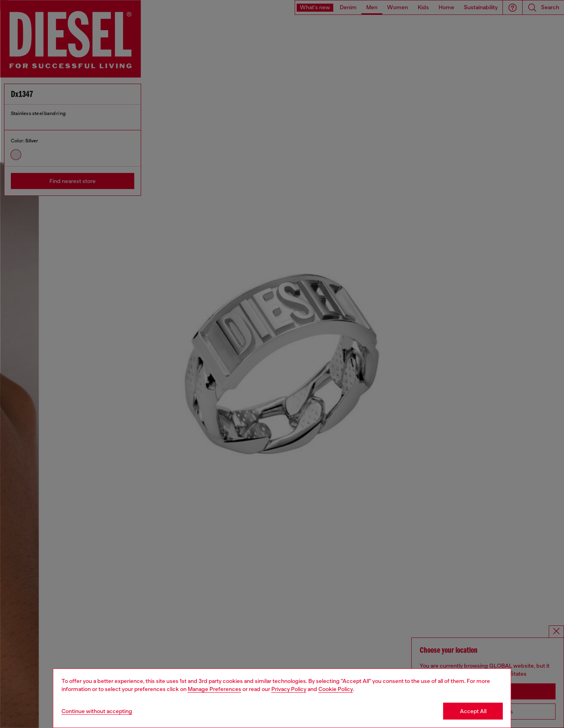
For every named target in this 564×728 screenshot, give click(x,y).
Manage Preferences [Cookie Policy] (214, 689)
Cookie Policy (336, 689)
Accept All (473, 711)
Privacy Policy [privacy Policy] (289, 689)
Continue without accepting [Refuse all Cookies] (97, 711)
